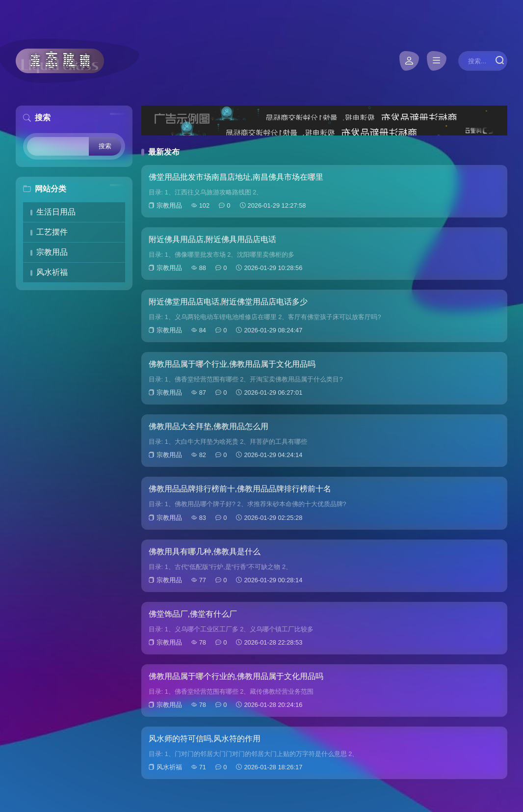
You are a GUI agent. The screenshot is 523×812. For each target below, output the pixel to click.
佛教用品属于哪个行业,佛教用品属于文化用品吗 (232, 364)
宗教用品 (52, 252)
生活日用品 (56, 212)
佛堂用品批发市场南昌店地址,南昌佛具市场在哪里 (236, 177)
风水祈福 (52, 272)
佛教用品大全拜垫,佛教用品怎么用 (209, 426)
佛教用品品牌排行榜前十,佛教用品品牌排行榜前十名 (240, 489)
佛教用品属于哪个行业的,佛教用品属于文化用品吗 (236, 676)
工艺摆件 (52, 232)
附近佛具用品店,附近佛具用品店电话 (212, 239)
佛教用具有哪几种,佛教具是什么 (205, 552)
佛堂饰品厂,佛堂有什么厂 (193, 614)
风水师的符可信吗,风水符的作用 (205, 739)
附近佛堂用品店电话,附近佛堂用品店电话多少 (228, 302)
